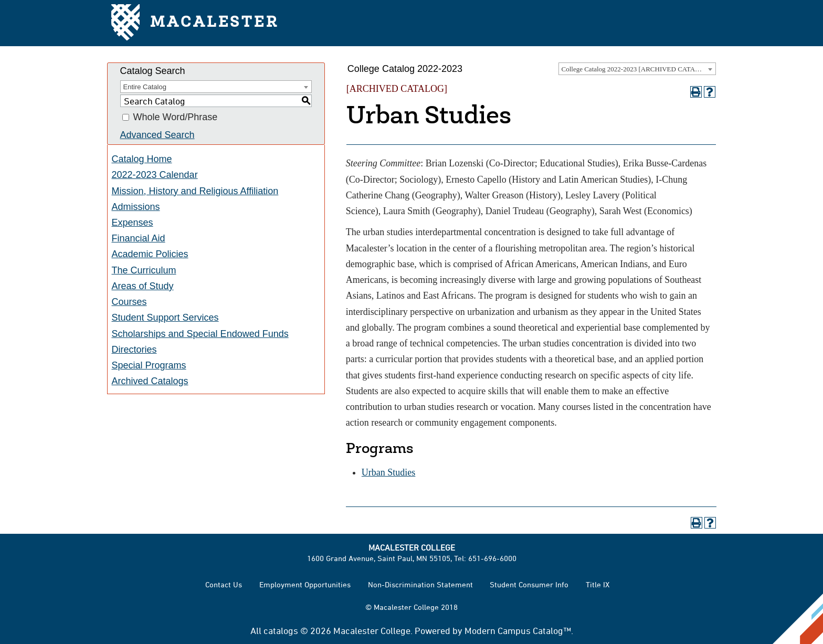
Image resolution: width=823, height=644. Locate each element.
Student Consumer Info (529, 584)
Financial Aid (139, 238)
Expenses (133, 223)
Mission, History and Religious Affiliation (195, 191)
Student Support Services (165, 318)
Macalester (195, 23)
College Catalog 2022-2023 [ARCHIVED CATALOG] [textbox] (637, 69)
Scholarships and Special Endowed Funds (200, 334)
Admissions (136, 207)
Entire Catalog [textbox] (145, 87)
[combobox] (637, 69)
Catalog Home (142, 159)
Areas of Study (143, 286)
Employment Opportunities (305, 584)
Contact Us (224, 584)
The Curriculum (144, 270)
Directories (134, 350)
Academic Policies (150, 254)
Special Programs (149, 365)
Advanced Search (157, 135)
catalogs (281, 630)
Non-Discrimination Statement (420, 584)
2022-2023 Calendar (155, 175)
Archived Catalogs (150, 381)
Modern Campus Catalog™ (518, 630)
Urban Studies (389, 472)
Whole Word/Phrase (176, 118)
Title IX (598, 584)
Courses (129, 302)
